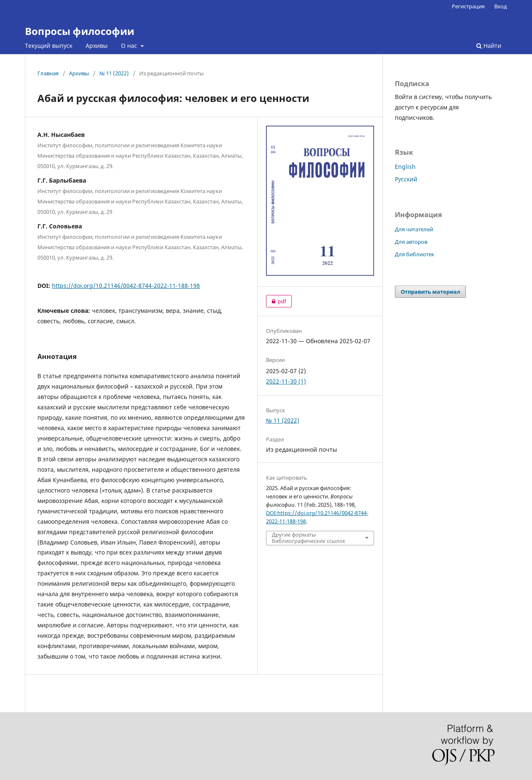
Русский (406, 179)
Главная (48, 73)
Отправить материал (430, 292)
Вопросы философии (80, 31)
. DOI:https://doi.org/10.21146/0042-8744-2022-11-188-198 (317, 513)
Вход (501, 6)
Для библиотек (415, 254)
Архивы (97, 46)
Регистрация (468, 6)
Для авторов (411, 242)
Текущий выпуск (49, 46)
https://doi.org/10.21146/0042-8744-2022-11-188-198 (126, 286)
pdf (276, 301)
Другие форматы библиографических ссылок (309, 538)
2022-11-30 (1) (286, 381)
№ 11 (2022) (114, 73)
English (405, 167)
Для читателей (414, 229)
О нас (130, 46)
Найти (489, 46)
